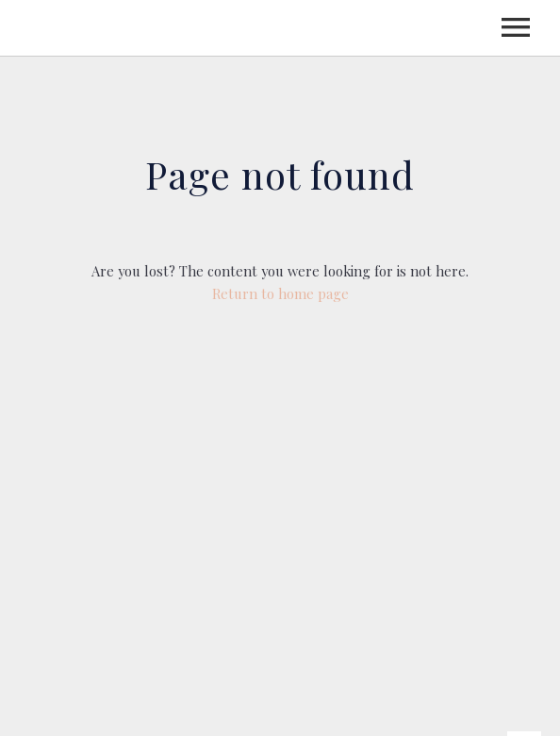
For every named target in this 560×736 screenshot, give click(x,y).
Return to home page (280, 293)
